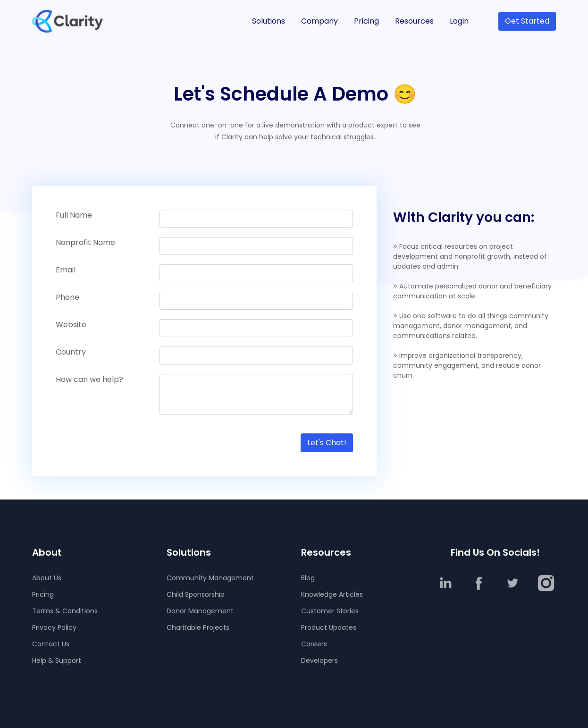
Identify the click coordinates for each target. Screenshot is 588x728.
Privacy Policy (54, 627)
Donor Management (200, 611)
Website (71, 325)
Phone (67, 297)
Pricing (366, 21)
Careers (314, 644)
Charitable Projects (198, 627)
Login (459, 21)
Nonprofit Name (85, 242)
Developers (319, 660)
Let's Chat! (327, 443)
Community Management (210, 578)
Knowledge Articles (332, 594)
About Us (47, 578)
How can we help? (89, 379)
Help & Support (57, 660)
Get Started (527, 21)
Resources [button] (414, 21)
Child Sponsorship (196, 594)
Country (71, 352)
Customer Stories (330, 611)
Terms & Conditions (65, 611)
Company (319, 21)
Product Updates (329, 627)
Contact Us (51, 644)
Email (66, 270)
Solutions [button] (269, 21)
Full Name (74, 215)
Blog (308, 578)
